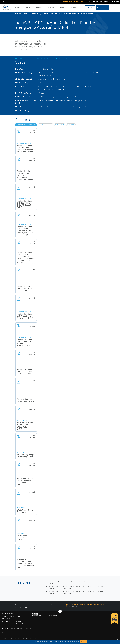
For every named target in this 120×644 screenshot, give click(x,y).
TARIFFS (34, 639)
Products (18, 14)
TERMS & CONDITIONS (7, 639)
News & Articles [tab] (60, 125)
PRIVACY (16, 639)
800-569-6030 (19, 624)
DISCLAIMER (22, 639)
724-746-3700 (72, 606)
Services (12, 628)
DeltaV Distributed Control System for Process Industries (77, 14)
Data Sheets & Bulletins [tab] (46, 125)
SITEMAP (29, 639)
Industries (20, 628)
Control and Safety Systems (31, 14)
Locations (29, 628)
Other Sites (4, 633)
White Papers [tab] (71, 125)
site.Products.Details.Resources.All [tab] (26, 125)
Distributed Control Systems (50, 14)
